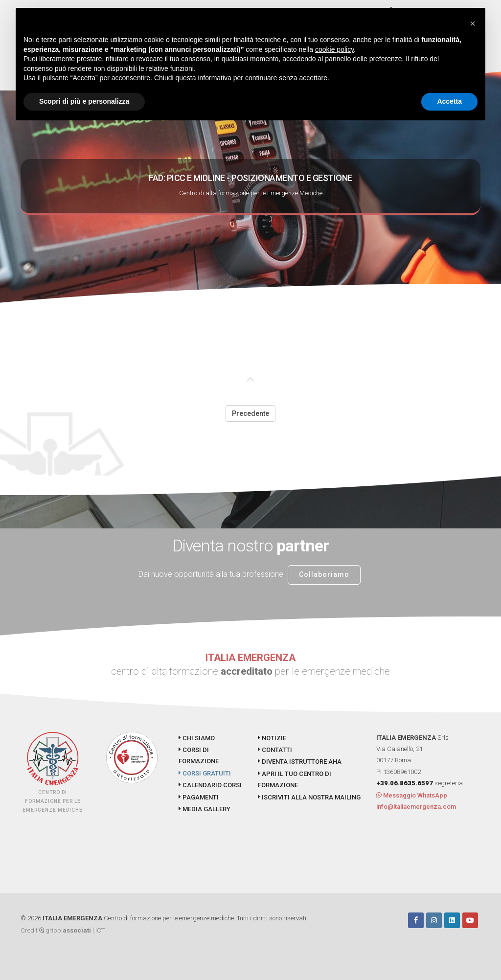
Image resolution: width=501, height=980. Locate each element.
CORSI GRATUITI (205, 773)
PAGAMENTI (199, 797)
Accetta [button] (449, 101)
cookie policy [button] (334, 49)
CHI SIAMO (197, 738)
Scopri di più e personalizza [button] (84, 101)
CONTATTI (275, 750)
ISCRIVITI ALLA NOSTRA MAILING (309, 797)
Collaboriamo (324, 574)
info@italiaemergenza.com (416, 807)
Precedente (250, 413)
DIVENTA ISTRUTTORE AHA (300, 762)
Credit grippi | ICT (63, 930)
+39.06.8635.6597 (405, 783)
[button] (473, 23)
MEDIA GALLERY (205, 809)
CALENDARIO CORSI (210, 785)
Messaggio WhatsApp (412, 795)
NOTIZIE (272, 738)
